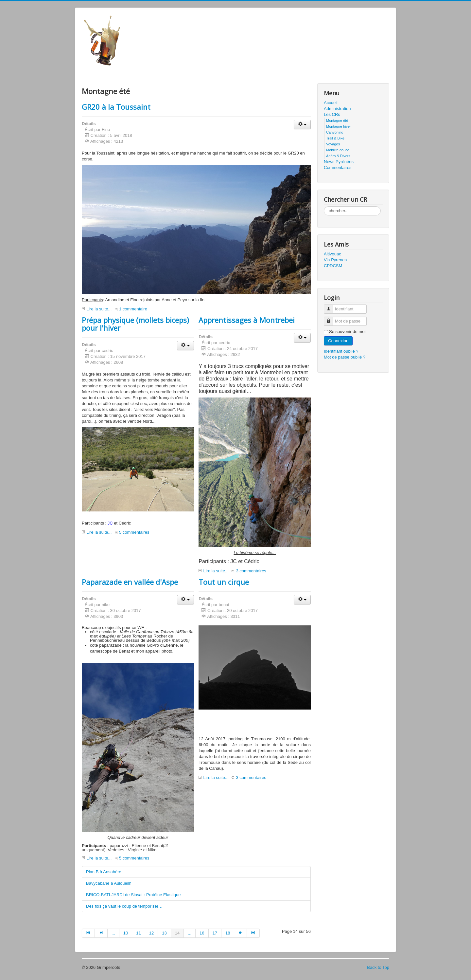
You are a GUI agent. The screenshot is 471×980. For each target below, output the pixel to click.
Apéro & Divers (338, 156)
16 (202, 933)
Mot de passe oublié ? (345, 357)
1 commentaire (133, 309)
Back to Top (378, 967)
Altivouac (332, 254)
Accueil (331, 103)
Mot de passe (331, 318)
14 (177, 933)
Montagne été (337, 120)
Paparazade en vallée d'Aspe (130, 582)
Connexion (338, 341)
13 (164, 933)
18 (228, 933)
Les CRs (332, 114)
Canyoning (335, 132)
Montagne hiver (339, 126)
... (113, 933)
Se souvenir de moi (347, 332)
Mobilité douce (338, 150)
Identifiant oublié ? (341, 351)
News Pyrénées (339, 162)
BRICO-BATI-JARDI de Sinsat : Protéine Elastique (133, 895)
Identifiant (331, 306)
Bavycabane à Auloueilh (109, 883)
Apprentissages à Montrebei (247, 320)
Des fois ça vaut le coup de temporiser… (124, 906)
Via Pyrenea (335, 260)
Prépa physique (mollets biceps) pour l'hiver (135, 324)
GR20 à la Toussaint (116, 107)
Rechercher (324, 206)
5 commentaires (134, 532)
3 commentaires (251, 571)
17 (215, 933)
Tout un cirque (224, 582)
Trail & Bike (335, 138)
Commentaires (338, 167)
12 (151, 933)
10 (126, 933)
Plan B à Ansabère (104, 872)
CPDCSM (333, 266)
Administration (337, 109)
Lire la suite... (99, 309)
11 (138, 933)
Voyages (333, 144)
